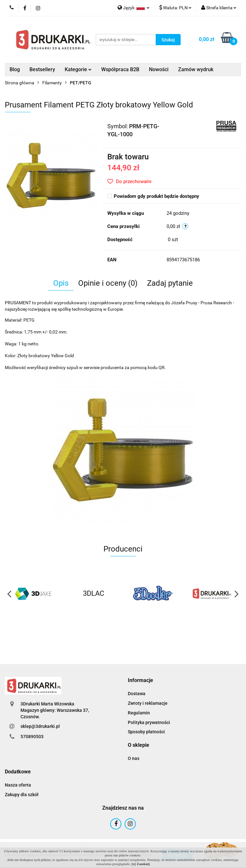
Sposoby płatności (146, 732)
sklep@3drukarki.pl (40, 726)
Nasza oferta (18, 785)
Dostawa (137, 694)
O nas (134, 758)
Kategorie (78, 69)
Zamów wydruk (196, 69)
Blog (15, 69)
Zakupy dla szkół (22, 795)
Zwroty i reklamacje (148, 703)
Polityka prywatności (149, 722)
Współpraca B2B (120, 69)
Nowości (159, 69)
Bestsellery (42, 69)
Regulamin (139, 713)
